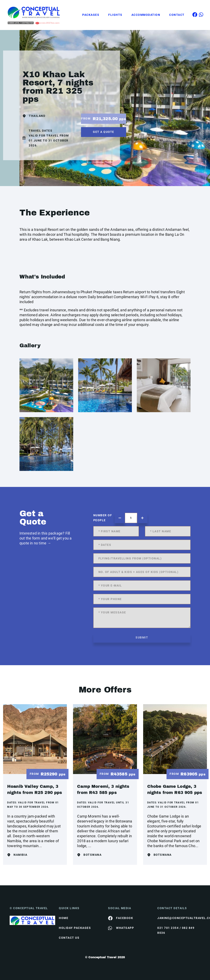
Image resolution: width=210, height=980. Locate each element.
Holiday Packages (75, 928)
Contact (177, 15)
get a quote (104, 132)
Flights (115, 15)
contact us (69, 938)
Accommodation (146, 15)
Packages (91, 15)
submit (142, 637)
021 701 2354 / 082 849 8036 (176, 930)
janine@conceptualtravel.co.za (179, 918)
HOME (64, 918)
